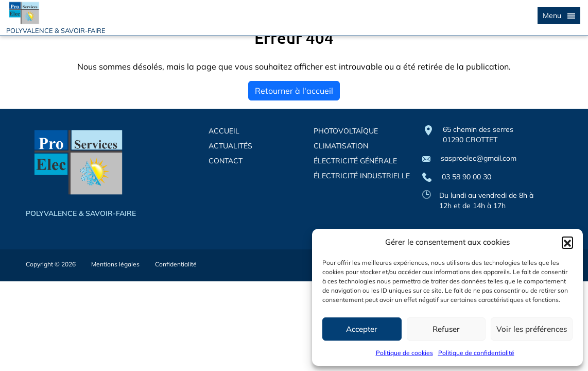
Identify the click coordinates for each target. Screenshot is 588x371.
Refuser (446, 329)
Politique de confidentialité (476, 353)
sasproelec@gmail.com (469, 158)
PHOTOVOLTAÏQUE (346, 131)
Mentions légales (115, 264)
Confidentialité (176, 264)
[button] (567, 242)
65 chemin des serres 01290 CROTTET (478, 134)
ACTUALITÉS (230, 146)
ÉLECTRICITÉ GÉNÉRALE (355, 161)
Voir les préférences (532, 329)
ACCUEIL (224, 131)
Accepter (362, 329)
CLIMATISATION (341, 146)
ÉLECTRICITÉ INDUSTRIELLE (362, 176)
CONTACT (226, 161)
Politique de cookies (404, 353)
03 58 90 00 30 (457, 177)
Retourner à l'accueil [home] (294, 91)
